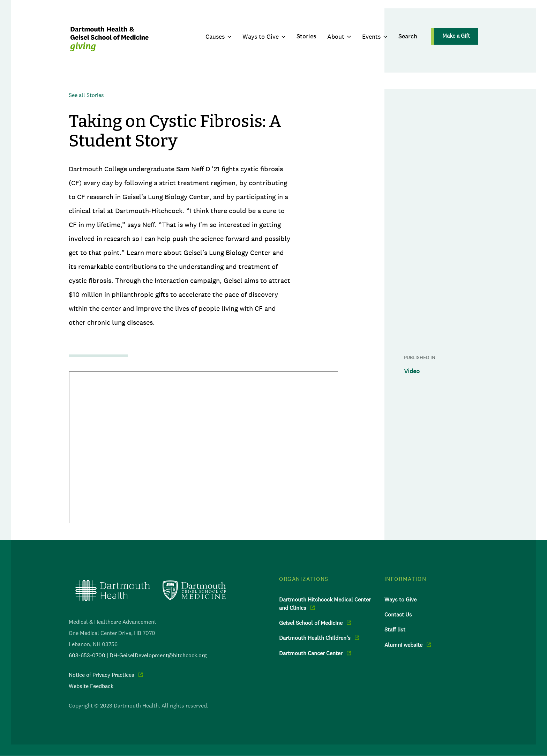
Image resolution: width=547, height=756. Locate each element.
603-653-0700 (87, 655)
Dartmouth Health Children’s (315, 638)
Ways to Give (261, 37)
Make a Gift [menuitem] (456, 36)
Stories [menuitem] (306, 36)
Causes (215, 37)
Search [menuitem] (408, 36)
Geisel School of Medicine (311, 623)
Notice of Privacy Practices (102, 675)
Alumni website (403, 645)
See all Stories (86, 95)
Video (412, 371)
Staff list (395, 629)
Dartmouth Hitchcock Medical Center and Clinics (325, 604)
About (336, 37)
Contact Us (398, 614)
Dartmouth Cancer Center (311, 653)
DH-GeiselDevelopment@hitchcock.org (158, 655)
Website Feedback (91, 686)
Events (371, 37)
